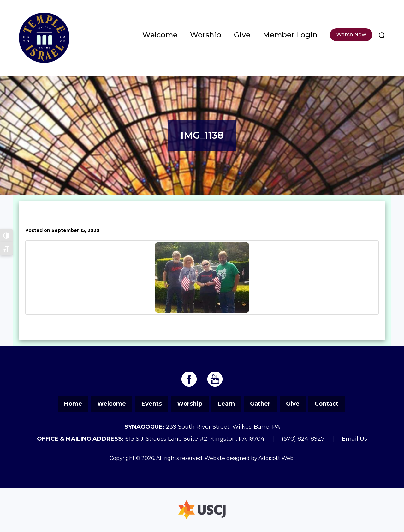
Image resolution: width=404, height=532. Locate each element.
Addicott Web (276, 458)
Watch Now (351, 35)
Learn (226, 404)
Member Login (290, 35)
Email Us (354, 439)
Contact (327, 404)
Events (152, 404)
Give (242, 35)
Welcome (160, 35)
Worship (206, 35)
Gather (260, 404)
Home (73, 404)
